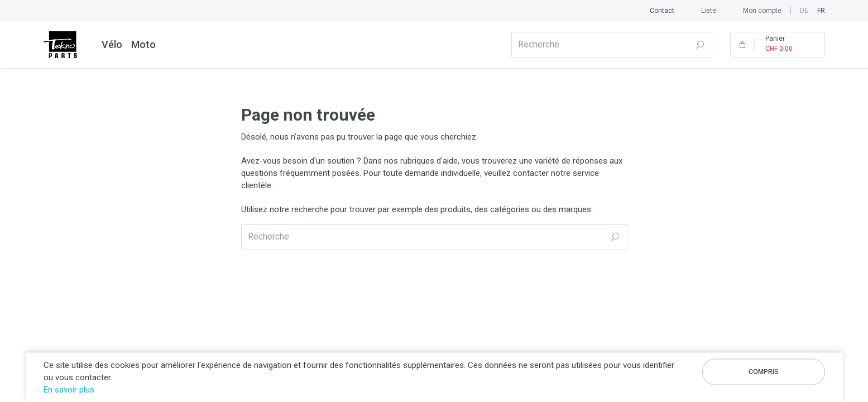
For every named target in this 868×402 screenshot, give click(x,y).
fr (821, 11)
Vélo (112, 44)
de (804, 11)
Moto (143, 44)
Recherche (700, 45)
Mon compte (762, 11)
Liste (709, 11)
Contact (662, 11)
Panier (779, 45)
